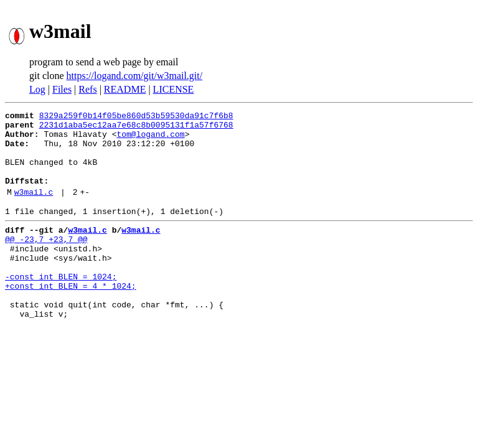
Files (62, 89)
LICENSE (174, 89)
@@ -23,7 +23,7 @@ (46, 261)
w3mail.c (34, 208)
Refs (87, 89)
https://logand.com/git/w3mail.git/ (135, 76)
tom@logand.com (150, 139)
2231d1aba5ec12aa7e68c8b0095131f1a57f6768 (136, 128)
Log (37, 89)
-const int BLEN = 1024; (61, 306)
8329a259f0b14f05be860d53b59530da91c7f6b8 (136, 117)
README (125, 89)
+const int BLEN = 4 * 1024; (71, 317)
